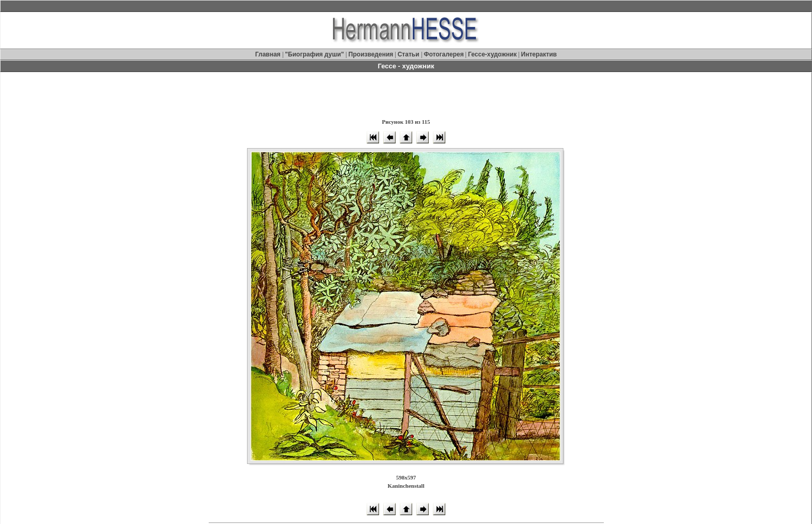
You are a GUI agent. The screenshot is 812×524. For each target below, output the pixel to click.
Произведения (371, 54)
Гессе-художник (492, 54)
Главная (269, 54)
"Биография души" (315, 54)
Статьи (409, 54)
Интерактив (539, 54)
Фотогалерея (444, 54)
